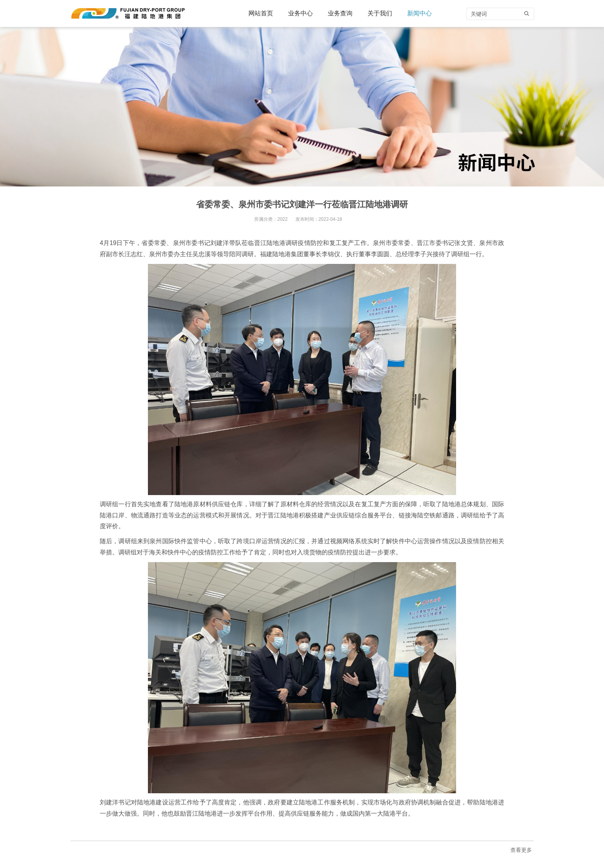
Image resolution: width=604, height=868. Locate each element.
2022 (283, 219)
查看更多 (521, 850)
